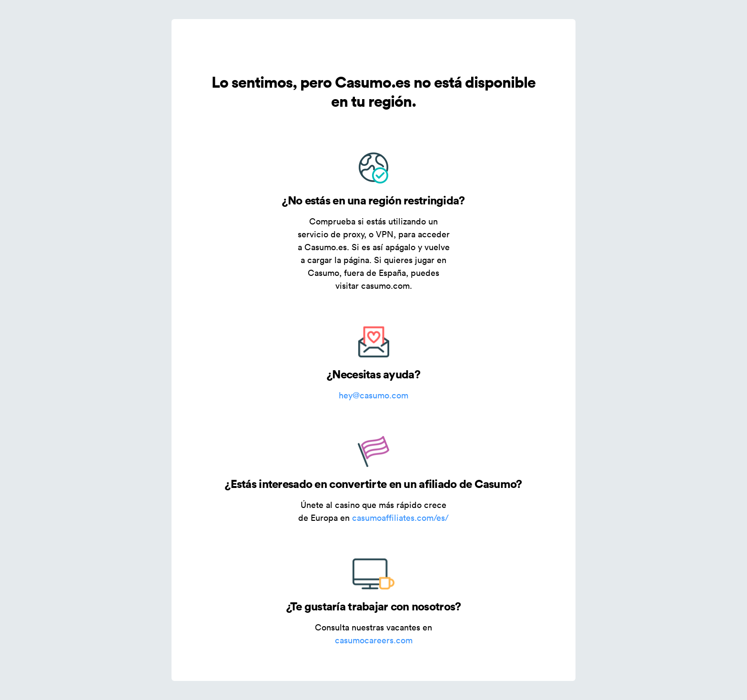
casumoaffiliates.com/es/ (400, 518)
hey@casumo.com (373, 395)
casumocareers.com (374, 640)
